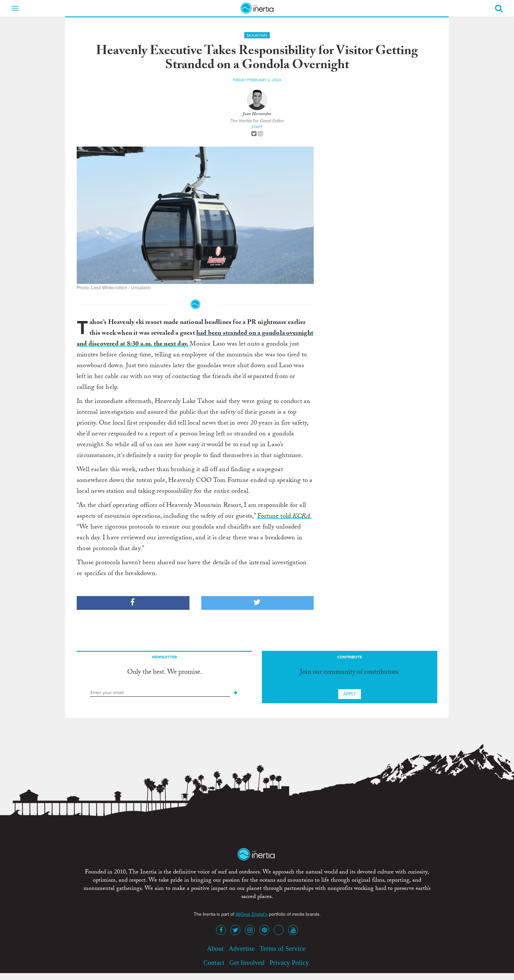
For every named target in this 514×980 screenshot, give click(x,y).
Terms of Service (283, 949)
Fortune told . (284, 517)
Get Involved (247, 963)
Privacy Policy (289, 963)
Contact (214, 963)
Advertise (242, 949)
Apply (350, 694)
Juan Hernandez (257, 114)
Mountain (257, 35)
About (215, 949)
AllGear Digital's (252, 914)
